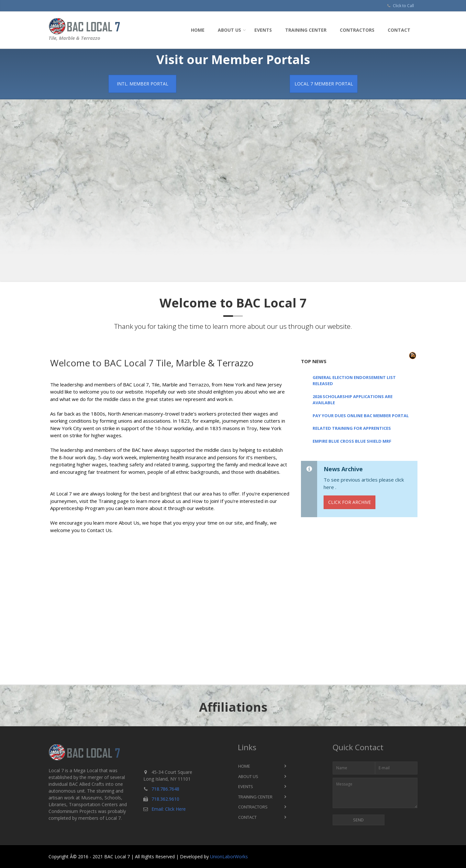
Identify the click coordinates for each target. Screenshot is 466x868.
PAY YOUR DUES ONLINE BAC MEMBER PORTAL (361, 416)
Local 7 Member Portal (324, 84)
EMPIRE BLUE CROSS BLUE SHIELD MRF (352, 441)
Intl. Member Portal (143, 84)
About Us (229, 30)
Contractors (357, 30)
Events (263, 30)
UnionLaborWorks (229, 857)
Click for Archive (349, 502)
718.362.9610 (165, 799)
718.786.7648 (165, 789)
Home (198, 30)
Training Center (306, 30)
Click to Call (403, 6)
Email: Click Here (169, 809)
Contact (399, 30)
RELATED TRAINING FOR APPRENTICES (352, 428)
